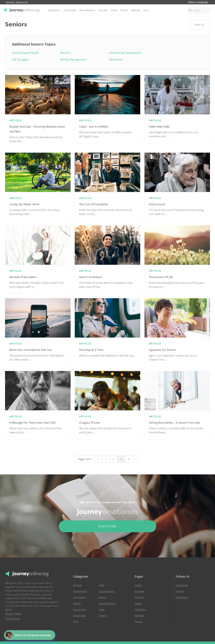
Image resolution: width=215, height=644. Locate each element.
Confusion (79, 597)
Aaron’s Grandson (91, 277)
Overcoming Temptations (125, 53)
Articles (139, 597)
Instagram (182, 597)
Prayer (124, 10)
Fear (76, 622)
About (138, 622)
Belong (136, 10)
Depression (80, 610)
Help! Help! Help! (159, 127)
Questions (54, 10)
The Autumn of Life (161, 277)
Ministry (66, 53)
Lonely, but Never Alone (24, 204)
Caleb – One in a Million (94, 127)
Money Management (73, 60)
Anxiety (78, 585)
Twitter (180, 591)
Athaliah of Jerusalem (23, 277)
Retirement (116, 60)
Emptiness (79, 616)
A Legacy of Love (90, 423)
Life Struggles (20, 60)
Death (77, 603)
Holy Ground (157, 204)
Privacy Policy (13, 614)
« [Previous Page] (98, 459)
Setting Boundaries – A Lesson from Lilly (174, 423)
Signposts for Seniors (163, 350)
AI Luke (103, 10)
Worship (139, 616)
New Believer (87, 10)
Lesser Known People (25, 53)
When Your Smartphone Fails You (31, 350)
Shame (103, 616)
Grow (114, 10)
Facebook (182, 585)
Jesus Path (70, 10)
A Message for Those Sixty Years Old (32, 423)
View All (200, 25)
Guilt (102, 585)
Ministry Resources (17, 2)
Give (146, 10)
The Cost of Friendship (93, 204)
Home (138, 585)
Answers (139, 591)
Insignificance (107, 603)
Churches (140, 610)
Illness (102, 597)
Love (102, 610)
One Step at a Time (91, 350)
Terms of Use (12, 619)
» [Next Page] (136, 459)
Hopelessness (107, 591)
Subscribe (107, 526)
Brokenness (80, 591)
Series (138, 603)
